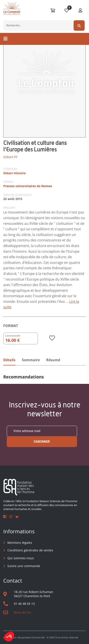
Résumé (53, 360)
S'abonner (42, 442)
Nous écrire (22, 612)
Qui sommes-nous (21, 558)
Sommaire (31, 360)
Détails (9, 360)
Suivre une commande (24, 566)
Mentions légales (20, 543)
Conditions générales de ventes (30, 550)
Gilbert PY (10, 157)
